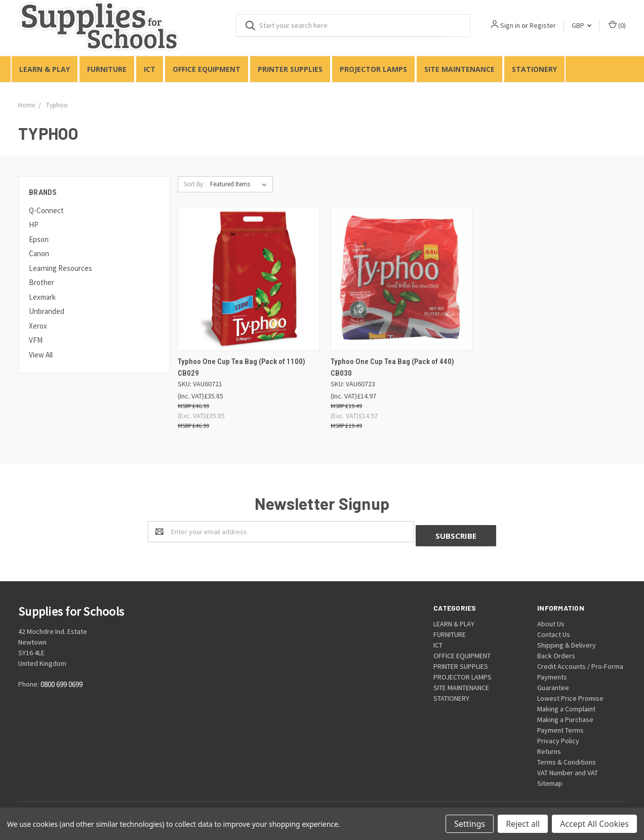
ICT (150, 69)
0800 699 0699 (62, 681)
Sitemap (550, 779)
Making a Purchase (565, 715)
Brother (42, 282)
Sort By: (194, 184)
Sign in (510, 25)
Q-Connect (46, 210)
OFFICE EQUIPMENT (207, 69)
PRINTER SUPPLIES (290, 69)
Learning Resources (61, 268)
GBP (581, 25)
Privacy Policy (558, 737)
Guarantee (553, 684)
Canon (39, 253)
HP (34, 225)
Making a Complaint (566, 705)
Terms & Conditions (567, 758)
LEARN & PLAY (45, 69)
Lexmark (42, 297)
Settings (470, 824)
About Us (551, 620)
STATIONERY (534, 69)
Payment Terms (560, 726)
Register (543, 25)
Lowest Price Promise (570, 694)
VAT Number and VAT (568, 769)
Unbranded (47, 311)
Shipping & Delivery (567, 641)
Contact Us (554, 630)
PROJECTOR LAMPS (373, 69)
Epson (39, 239)
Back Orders (556, 652)
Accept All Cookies (594, 824)
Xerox (38, 326)
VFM (36, 340)
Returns (549, 747)
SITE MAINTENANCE (459, 69)
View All (41, 355)
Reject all (523, 824)
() (617, 25)
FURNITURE (107, 69)
